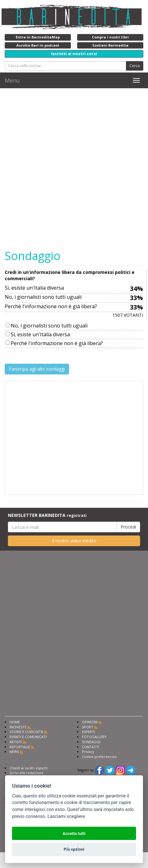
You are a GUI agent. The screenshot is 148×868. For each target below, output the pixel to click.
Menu (12, 80)
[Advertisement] (74, 438)
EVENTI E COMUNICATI (28, 737)
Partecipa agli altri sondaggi (37, 369)
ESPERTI (88, 732)
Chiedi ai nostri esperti (28, 768)
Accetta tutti (74, 833)
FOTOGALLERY (94, 737)
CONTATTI (91, 747)
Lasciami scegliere (66, 816)
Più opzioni (74, 849)
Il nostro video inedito (74, 541)
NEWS (14, 752)
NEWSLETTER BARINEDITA (47, 515)
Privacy (88, 752)
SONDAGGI (91, 742)
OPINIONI (90, 722)
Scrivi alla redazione (26, 773)
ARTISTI (16, 742)
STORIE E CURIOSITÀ (26, 732)
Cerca (135, 66)
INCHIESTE (18, 727)
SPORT (88, 727)
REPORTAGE (20, 747)
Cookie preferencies (99, 757)
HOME (15, 722)
